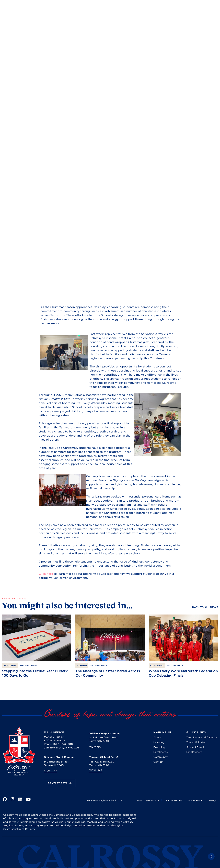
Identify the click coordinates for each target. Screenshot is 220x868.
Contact (158, 762)
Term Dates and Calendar (202, 737)
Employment (194, 752)
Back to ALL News (205, 607)
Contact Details (60, 783)
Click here (46, 574)
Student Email (195, 747)
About (157, 737)
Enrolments (160, 752)
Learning (159, 742)
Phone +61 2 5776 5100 (58, 744)
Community (161, 757)
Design (213, 800)
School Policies (196, 800)
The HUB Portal (196, 742)
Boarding (159, 747)
